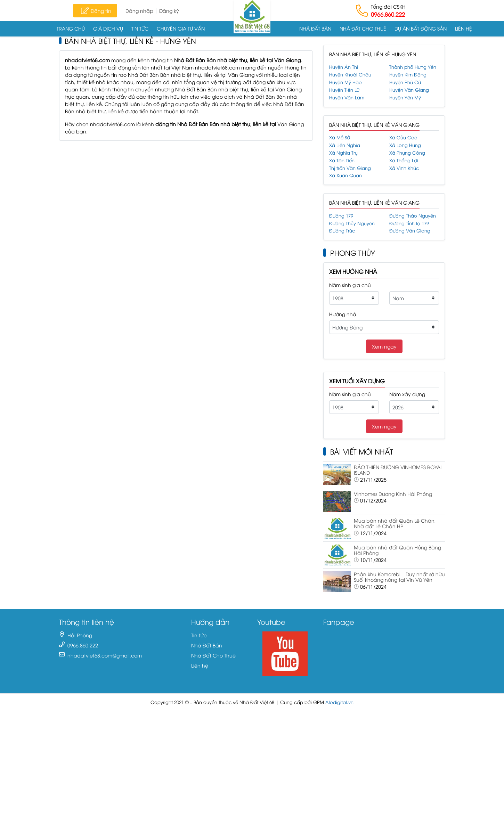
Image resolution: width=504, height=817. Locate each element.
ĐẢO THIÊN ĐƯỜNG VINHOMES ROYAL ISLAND (398, 470)
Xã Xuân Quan (346, 175)
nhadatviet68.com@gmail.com (105, 655)
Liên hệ (464, 28)
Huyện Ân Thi (344, 67)
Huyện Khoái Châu (350, 75)
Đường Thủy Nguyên (352, 223)
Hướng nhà (343, 314)
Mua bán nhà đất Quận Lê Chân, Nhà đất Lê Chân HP (395, 523)
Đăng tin (95, 10)
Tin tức (140, 28)
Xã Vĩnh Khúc (404, 168)
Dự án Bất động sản (421, 28)
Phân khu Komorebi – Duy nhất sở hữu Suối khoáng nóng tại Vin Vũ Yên (399, 577)
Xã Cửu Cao (403, 137)
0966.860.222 (388, 14)
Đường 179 (341, 216)
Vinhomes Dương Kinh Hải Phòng (393, 494)
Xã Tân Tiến (342, 160)
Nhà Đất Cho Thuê (363, 28)
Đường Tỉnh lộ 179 (409, 223)
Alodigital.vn (339, 702)
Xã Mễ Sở (340, 137)
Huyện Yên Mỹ (405, 97)
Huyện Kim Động (408, 75)
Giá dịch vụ (108, 28)
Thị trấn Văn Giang (350, 168)
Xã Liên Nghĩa (345, 145)
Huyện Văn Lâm (347, 97)
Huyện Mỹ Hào (346, 82)
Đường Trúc (342, 231)
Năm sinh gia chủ (350, 285)
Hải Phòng (80, 635)
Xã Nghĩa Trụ (343, 153)
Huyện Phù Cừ (405, 82)
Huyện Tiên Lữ (344, 90)
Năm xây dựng (407, 394)
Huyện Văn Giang (409, 90)
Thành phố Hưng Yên (413, 67)
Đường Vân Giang (410, 231)
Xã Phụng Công (407, 153)
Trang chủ (71, 28)
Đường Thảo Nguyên (413, 216)
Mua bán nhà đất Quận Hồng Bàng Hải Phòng (397, 550)
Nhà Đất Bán (315, 28)
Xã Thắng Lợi (404, 160)
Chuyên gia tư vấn (181, 28)
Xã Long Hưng (405, 145)
